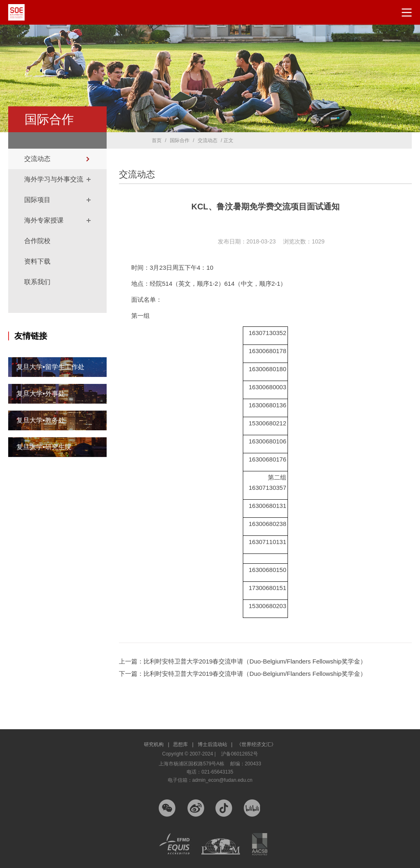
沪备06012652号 (239, 754)
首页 (157, 140)
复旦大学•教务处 (41, 420)
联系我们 (37, 282)
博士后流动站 (215, 744)
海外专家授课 (44, 220)
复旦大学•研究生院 (44, 447)
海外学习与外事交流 (54, 179)
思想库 (183, 744)
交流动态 (37, 159)
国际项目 (37, 200)
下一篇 (243, 674)
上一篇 (243, 661)
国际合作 (180, 140)
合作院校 (37, 241)
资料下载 (37, 261)
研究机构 (156, 744)
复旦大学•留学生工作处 (50, 367)
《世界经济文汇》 (256, 744)
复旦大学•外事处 (41, 394)
